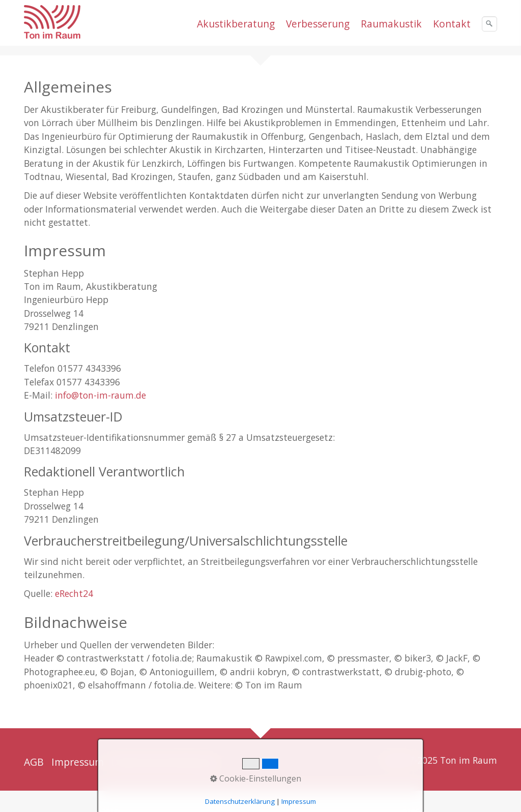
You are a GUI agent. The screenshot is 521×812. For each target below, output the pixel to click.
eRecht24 (74, 593)
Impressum (78, 762)
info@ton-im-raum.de (100, 395)
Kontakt (452, 24)
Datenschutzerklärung (163, 762)
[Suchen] (489, 24)
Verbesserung (318, 24)
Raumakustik (391, 24)
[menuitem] (236, 24)
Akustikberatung (236, 24)
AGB (34, 762)
